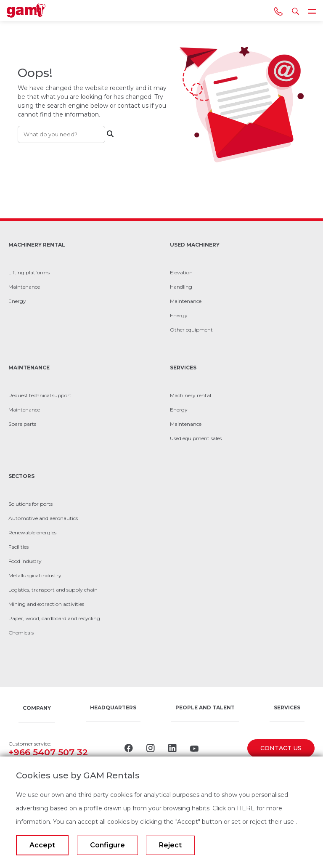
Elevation (181, 272)
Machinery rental (191, 395)
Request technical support (40, 395)
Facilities (19, 547)
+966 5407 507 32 (48, 752)
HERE (246, 808)
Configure (107, 845)
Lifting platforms (29, 272)
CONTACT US (281, 748)
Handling (181, 287)
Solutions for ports (30, 504)
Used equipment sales (196, 438)
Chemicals (21, 633)
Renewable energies (32, 532)
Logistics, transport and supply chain (53, 590)
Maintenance (24, 287)
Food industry (25, 561)
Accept (42, 845)
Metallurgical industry (35, 575)
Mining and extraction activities (46, 604)
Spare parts (22, 424)
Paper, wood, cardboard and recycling (54, 618)
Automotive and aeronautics (43, 518)
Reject (170, 845)
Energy (17, 301)
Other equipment (191, 330)
